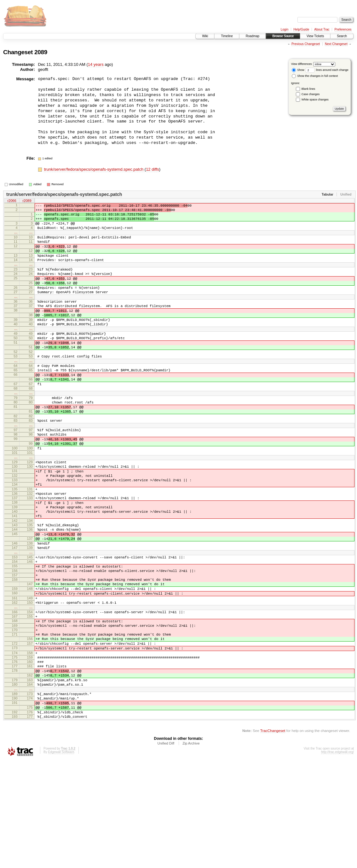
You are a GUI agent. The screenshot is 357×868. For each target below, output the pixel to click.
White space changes (315, 100)
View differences (302, 64)
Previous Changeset (306, 44)
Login (285, 29)
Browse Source (283, 36)
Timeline (227, 36)
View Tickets (315, 36)
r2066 (12, 201)
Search (342, 36)
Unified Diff (166, 851)
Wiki (205, 36)
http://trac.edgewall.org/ (337, 860)
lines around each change (327, 70)
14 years (96, 64)
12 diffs (153, 169)
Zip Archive (191, 851)
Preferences (343, 29)
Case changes (311, 94)
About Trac (322, 29)
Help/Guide (301, 29)
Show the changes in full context (315, 76)
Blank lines (308, 89)
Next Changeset (336, 44)
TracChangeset (273, 838)
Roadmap (253, 36)
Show (298, 70)
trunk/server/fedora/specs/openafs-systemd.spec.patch (94, 169)
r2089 (27, 201)
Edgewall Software (61, 860)
